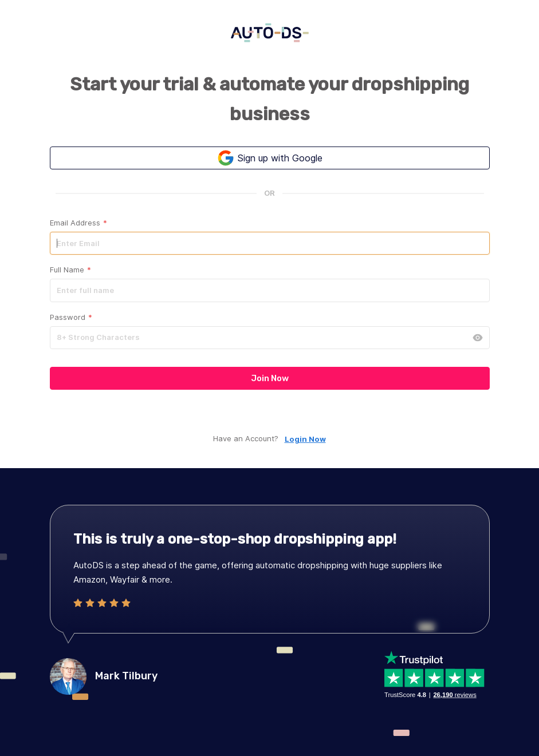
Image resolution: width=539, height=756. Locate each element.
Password (71, 317)
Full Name (70, 270)
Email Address (78, 223)
